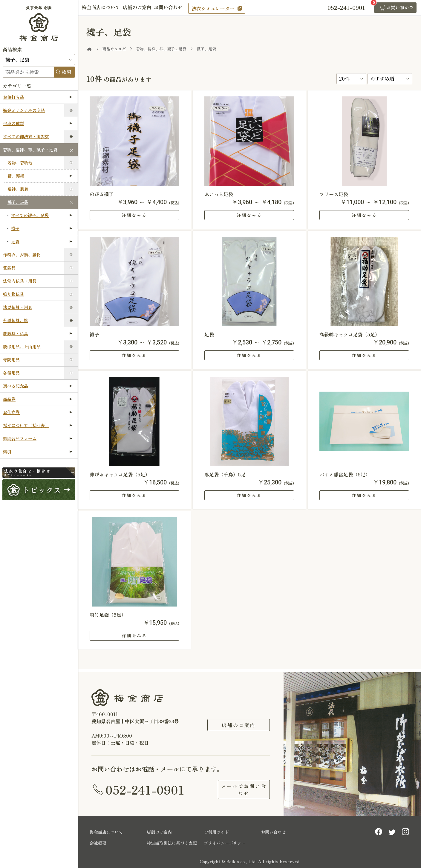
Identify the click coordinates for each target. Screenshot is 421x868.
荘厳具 (9, 268)
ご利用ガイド (216, 831)
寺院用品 (11, 360)
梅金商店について (103, 8)
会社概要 (98, 842)
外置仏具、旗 (16, 320)
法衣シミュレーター (223, 8)
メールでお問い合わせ (239, 789)
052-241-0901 (145, 789)
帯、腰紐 (40, 176)
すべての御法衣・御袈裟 (26, 136)
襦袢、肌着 (18, 189)
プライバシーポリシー (225, 842)
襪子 (42, 228)
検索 (67, 72)
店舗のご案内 (142, 8)
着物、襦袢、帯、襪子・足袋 (30, 150)
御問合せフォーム (38, 438)
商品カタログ (114, 49)
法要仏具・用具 (18, 307)
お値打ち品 (38, 97)
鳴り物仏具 (13, 294)
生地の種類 (38, 123)
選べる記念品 (38, 386)
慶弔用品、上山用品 (22, 347)
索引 (38, 452)
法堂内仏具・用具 (20, 281)
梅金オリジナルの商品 (24, 110)
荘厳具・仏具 (38, 333)
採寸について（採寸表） (38, 425)
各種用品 (11, 373)
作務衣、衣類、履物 (22, 255)
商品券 (38, 399)
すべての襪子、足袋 (42, 215)
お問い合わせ (177, 8)
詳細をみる (134, 215)
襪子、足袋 (18, 202)
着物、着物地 (20, 163)
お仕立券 (38, 412)
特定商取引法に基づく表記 (172, 842)
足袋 (42, 241)
